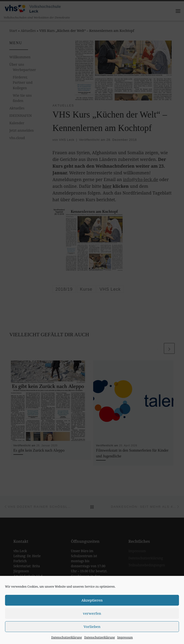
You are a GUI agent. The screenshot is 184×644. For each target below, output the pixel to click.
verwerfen (92, 613)
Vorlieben (92, 626)
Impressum (125, 637)
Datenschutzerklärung (67, 637)
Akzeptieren (92, 600)
